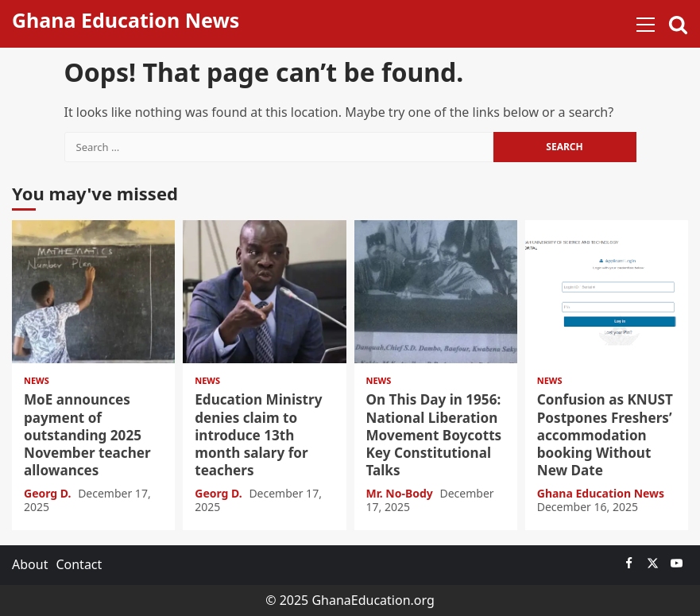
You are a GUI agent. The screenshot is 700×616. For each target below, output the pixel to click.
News (37, 380)
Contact (79, 564)
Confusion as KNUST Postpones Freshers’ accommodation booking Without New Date (607, 292)
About (30, 564)
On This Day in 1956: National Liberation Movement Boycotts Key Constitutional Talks (436, 292)
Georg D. (49, 493)
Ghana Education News (126, 20)
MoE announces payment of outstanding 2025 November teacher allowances (93, 292)
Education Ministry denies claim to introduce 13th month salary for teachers (264, 292)
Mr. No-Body (401, 493)
